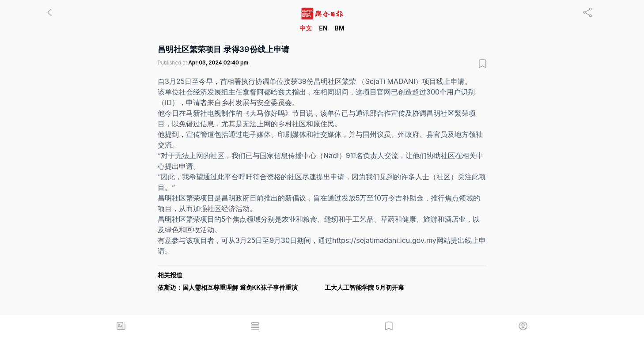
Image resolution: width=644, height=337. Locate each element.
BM (339, 28)
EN (323, 28)
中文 (306, 28)
